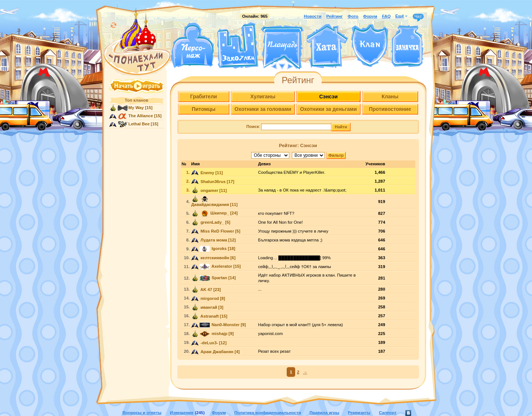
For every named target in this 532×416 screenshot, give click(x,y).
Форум (370, 16)
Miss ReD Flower (217, 231)
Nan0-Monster (225, 325)
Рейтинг (335, 16)
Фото (353, 16)
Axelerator (221, 266)
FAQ (386, 16)
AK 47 (206, 290)
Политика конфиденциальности (267, 413)
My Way (136, 108)
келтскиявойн (214, 258)
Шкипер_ (220, 213)
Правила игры (324, 413)
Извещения (182, 413)
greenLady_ (212, 222)
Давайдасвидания (210, 204)
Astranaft (209, 316)
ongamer (209, 190)
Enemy (207, 173)
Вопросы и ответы (142, 413)
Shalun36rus (213, 182)
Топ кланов (137, 100)
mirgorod (209, 298)
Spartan (219, 278)
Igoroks (219, 248)
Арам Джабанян (216, 352)
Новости (313, 16)
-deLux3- (209, 343)
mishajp (219, 334)
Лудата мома (213, 240)
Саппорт (388, 413)
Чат (418, 17)
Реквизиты (359, 413)
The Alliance (141, 116)
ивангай (208, 307)
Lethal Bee (139, 124)
